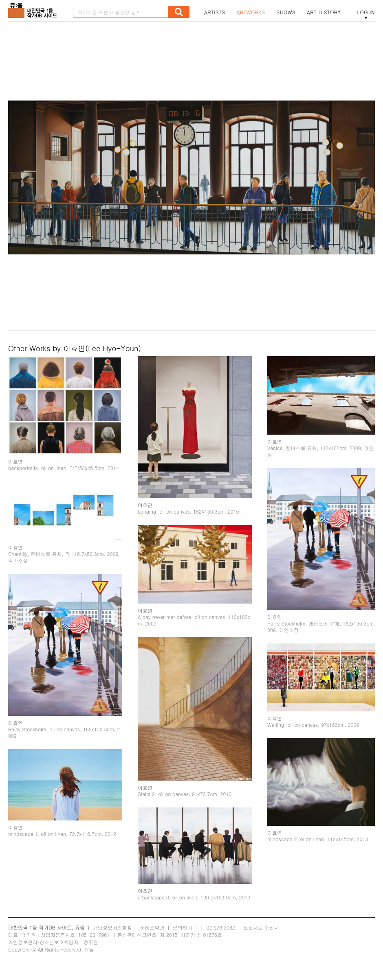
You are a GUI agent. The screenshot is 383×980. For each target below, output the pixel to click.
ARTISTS (215, 12)
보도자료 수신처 (261, 934)
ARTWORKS (251, 12)
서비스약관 (152, 934)
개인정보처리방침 (112, 934)
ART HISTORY (324, 12)
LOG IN (366, 12)
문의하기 (183, 934)
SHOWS (286, 12)
